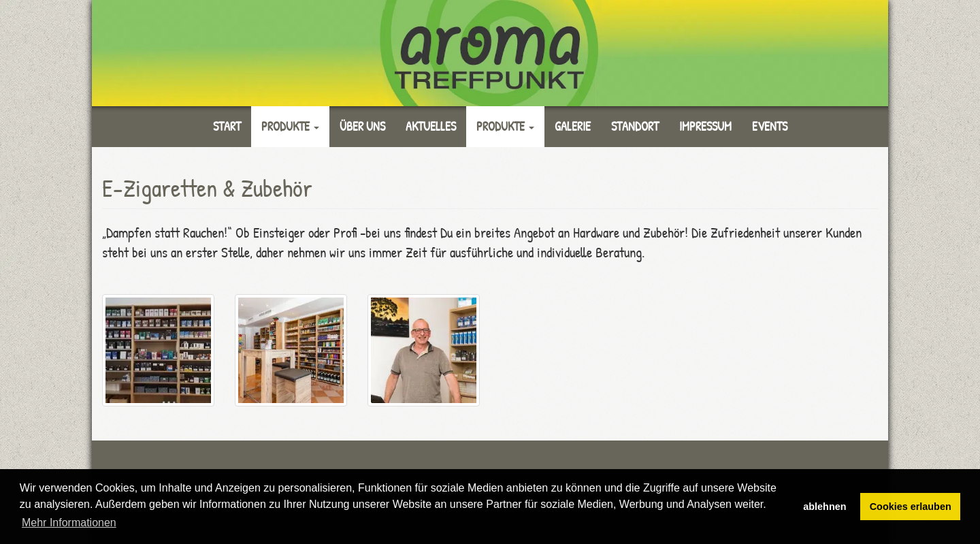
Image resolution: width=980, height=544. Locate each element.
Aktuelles (431, 126)
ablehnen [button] (824, 507)
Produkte (290, 126)
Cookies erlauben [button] (911, 507)
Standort (635, 126)
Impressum (705, 126)
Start (227, 126)
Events (770, 126)
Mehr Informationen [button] (69, 523)
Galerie (573, 126)
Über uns (362, 126)
